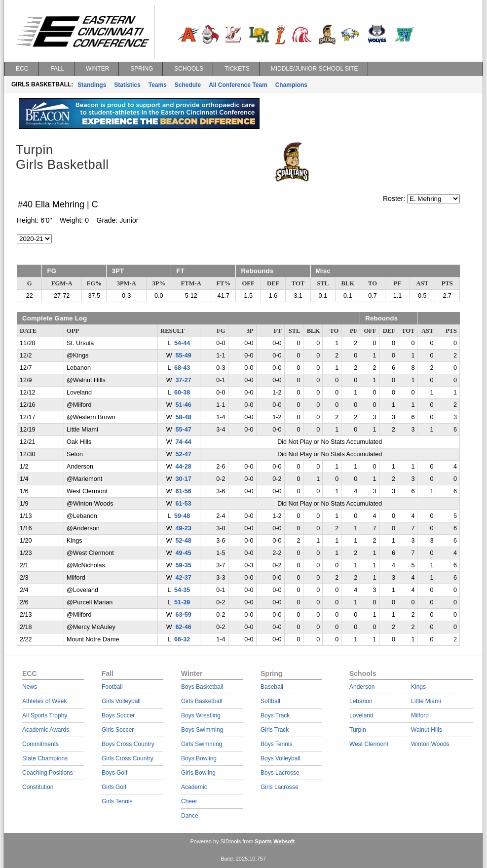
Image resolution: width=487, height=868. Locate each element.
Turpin (358, 730)
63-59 (184, 615)
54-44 (182, 343)
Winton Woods (430, 744)
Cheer (189, 801)
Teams (158, 85)
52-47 (184, 454)
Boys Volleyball (281, 758)
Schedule (188, 85)
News (30, 687)
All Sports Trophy (45, 715)
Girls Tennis (117, 801)
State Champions (45, 758)
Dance (190, 816)
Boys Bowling (199, 758)
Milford (420, 715)
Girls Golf (114, 787)
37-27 (184, 380)
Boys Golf (114, 773)
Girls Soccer (118, 730)
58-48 (184, 417)
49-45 (184, 553)
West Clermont (369, 744)
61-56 (184, 491)
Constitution (38, 787)
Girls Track (275, 730)
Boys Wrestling (201, 715)
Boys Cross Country (128, 744)
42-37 (184, 578)
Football (112, 687)
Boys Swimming (202, 730)
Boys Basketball (202, 687)
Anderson (362, 687)
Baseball (272, 687)
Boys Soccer (118, 715)
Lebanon (361, 701)
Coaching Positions (48, 773)
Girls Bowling (198, 773)
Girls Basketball (202, 701)
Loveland (361, 715)
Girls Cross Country (128, 758)
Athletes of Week (45, 701)
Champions (291, 85)
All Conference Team (238, 85)
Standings (92, 85)
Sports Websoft (275, 841)
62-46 (184, 627)
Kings (418, 687)
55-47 (184, 430)
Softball (270, 701)
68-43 (182, 368)
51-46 (184, 405)
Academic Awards (46, 730)
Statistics (127, 85)
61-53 (184, 504)
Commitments (40, 744)
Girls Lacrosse (280, 787)
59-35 (184, 565)
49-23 (184, 528)
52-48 (184, 541)
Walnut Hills (427, 730)
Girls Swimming (202, 744)
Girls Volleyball (121, 701)
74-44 (184, 442)
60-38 (182, 393)
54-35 (182, 590)
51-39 (182, 602)
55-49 (184, 355)
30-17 (184, 479)
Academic (194, 787)
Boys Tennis (276, 744)
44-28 (184, 467)
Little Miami (426, 701)
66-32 (182, 639)
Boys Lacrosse (280, 773)
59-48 (182, 516)
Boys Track (275, 715)
